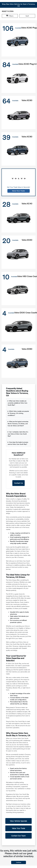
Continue (19, 862)
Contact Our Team (18, 836)
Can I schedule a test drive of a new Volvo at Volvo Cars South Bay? (18, 434)
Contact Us (18, 483)
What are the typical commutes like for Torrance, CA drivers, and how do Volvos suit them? (18, 424)
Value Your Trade (18, 191)
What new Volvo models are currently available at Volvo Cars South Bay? (17, 403)
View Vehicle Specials (18, 821)
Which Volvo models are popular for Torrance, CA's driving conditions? (18, 413)
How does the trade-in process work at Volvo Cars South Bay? (18, 443)
